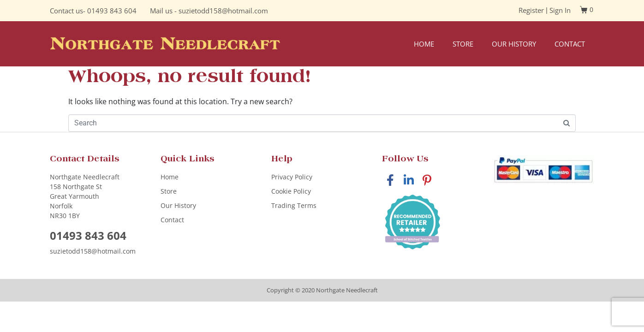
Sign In (560, 10)
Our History (514, 44)
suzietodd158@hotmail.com (223, 11)
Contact (570, 44)
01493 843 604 (112, 11)
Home (424, 44)
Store (463, 44)
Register (531, 10)
